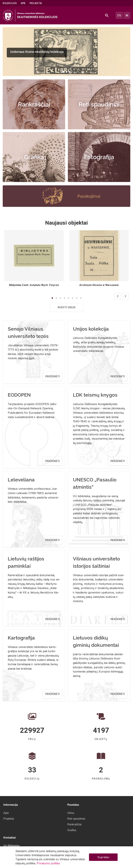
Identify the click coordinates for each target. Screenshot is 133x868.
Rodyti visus (67, 307)
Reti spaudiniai (99, 104)
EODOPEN (19, 395)
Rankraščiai (34, 104)
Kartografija (21, 638)
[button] (63, 72)
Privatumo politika (48, 863)
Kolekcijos (10, 3)
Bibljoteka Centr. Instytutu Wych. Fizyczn (34, 285)
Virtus (71, 813)
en (119, 15)
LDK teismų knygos (95, 395)
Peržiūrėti (53, 376)
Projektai (36, 3)
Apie (23, 3)
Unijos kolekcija (91, 329)
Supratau (103, 857)
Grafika (34, 157)
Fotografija (99, 157)
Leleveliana (21, 480)
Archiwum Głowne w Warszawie (99, 285)
